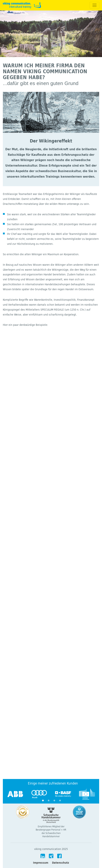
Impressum (41, 863)
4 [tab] (60, 801)
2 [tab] (49, 801)
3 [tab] (54, 801)
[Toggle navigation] (94, 5)
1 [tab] (43, 801)
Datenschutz (60, 863)
